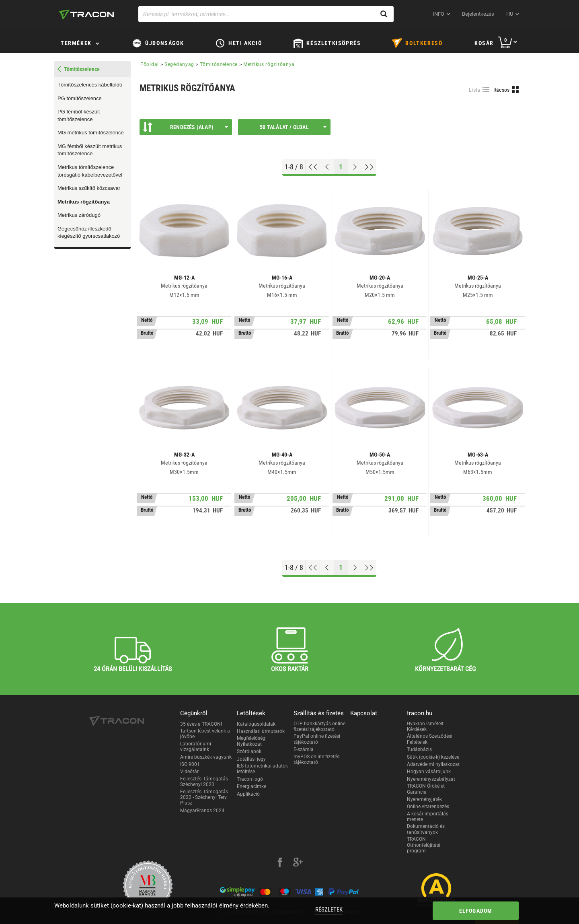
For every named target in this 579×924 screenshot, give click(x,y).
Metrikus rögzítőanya (84, 202)
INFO (438, 14)
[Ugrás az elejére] (313, 167)
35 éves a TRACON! (201, 724)
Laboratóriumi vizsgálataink (196, 747)
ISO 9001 (190, 764)
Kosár (484, 43)
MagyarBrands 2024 (202, 811)
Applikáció (248, 794)
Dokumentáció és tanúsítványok (426, 829)
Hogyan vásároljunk (429, 772)
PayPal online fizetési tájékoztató (317, 739)
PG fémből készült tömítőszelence (79, 115)
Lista (475, 90)
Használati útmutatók (261, 731)
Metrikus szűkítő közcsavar (89, 188)
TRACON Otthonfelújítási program (424, 845)
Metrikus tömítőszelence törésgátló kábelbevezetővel (90, 171)
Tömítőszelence (219, 64)
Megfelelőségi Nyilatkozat (252, 741)
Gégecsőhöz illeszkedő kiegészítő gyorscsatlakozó (89, 233)
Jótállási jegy (251, 759)
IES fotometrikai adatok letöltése (262, 769)
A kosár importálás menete (428, 817)
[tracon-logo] (86, 14)
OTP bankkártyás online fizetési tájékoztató (319, 726)
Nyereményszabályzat (431, 779)
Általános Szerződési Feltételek (430, 739)
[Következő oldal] (355, 167)
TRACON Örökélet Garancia (426, 789)
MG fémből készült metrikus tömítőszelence (90, 150)
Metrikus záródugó (79, 215)
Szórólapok (249, 751)
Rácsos (502, 90)
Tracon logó (250, 779)
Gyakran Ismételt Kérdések (425, 726)
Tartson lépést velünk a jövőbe (205, 734)
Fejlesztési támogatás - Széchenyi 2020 (205, 782)
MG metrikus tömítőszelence (91, 133)
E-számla (304, 749)
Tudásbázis (419, 749)
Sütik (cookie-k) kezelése (433, 757)
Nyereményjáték (424, 799)
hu (510, 14)
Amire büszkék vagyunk (206, 757)
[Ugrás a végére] (369, 167)
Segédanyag (179, 64)
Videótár (189, 772)
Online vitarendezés (428, 807)
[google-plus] (298, 863)
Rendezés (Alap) (185, 127)
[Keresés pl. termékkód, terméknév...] (266, 14)
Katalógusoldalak (256, 724)
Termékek (76, 43)
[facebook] (280, 863)
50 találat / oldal (293, 127)
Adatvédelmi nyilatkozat (433, 764)
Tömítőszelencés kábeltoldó (90, 85)
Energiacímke (252, 786)
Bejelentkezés (478, 14)
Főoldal (150, 64)
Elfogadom (476, 911)
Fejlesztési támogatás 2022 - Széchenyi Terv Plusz (204, 797)
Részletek (329, 910)
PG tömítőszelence (80, 98)
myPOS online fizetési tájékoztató (317, 759)
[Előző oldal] (327, 167)
